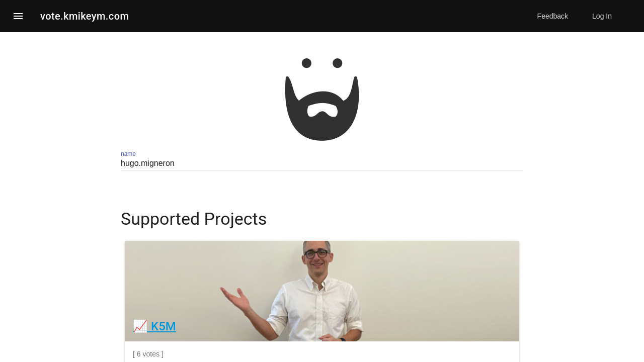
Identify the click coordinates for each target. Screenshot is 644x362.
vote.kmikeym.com (85, 16)
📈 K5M (154, 326)
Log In (602, 16)
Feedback (553, 16)
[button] (18, 16)
